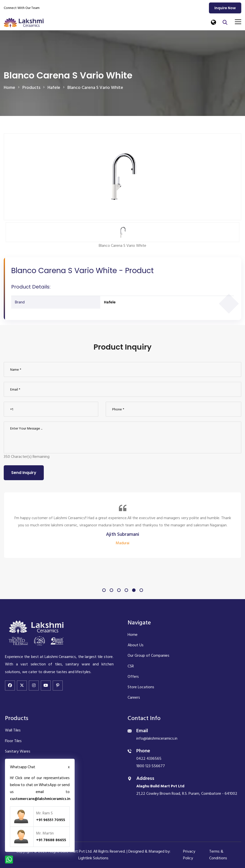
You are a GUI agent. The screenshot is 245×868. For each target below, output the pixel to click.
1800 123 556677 (151, 766)
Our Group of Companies (148, 655)
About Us (136, 645)
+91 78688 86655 (51, 840)
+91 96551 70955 (51, 820)
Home (9, 88)
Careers (134, 697)
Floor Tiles (13, 741)
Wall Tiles (13, 730)
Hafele (110, 302)
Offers (133, 677)
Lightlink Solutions (93, 858)
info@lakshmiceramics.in (157, 738)
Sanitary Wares (18, 751)
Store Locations (141, 687)
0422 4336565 (149, 759)
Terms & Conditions (218, 855)
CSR (131, 666)
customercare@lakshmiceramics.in (40, 799)
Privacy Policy (189, 855)
